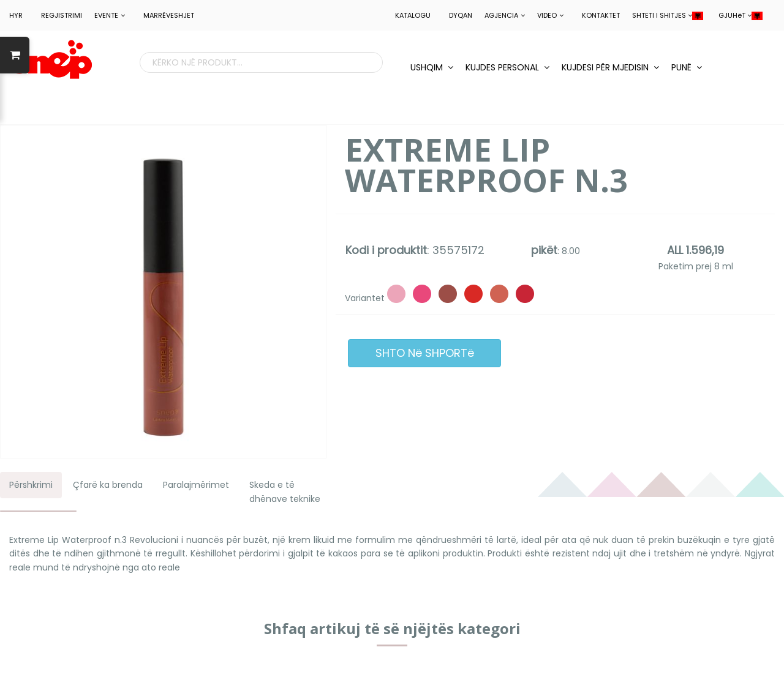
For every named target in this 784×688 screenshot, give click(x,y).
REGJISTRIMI (62, 15)
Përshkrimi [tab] (31, 485)
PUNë (687, 67)
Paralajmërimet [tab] (196, 485)
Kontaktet (601, 15)
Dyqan (461, 15)
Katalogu (413, 15)
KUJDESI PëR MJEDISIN (610, 67)
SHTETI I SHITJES (668, 15)
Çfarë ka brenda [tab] (108, 485)
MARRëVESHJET (169, 15)
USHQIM (432, 67)
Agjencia (505, 15)
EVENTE (110, 15)
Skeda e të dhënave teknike (285, 492)
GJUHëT (741, 15)
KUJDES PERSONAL (507, 67)
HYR (16, 15)
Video (550, 15)
